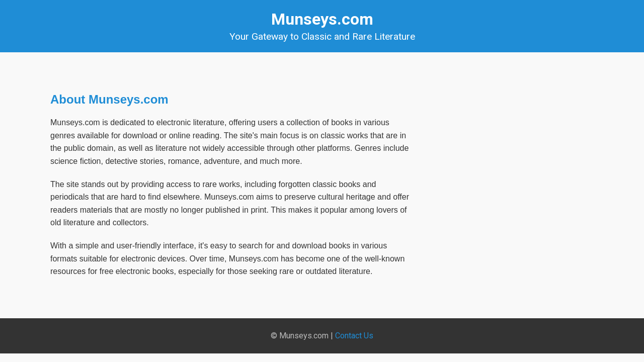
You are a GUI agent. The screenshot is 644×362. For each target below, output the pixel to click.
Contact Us (354, 336)
